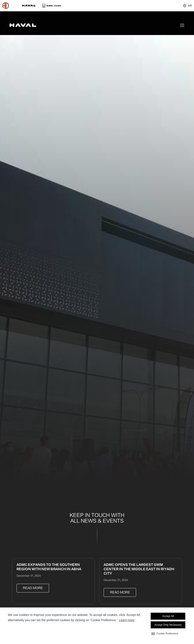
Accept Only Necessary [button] (168, 625)
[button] (165, 634)
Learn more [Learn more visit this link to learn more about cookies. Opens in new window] (127, 620)
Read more (33, 588)
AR (190, 6)
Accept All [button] (168, 616)
